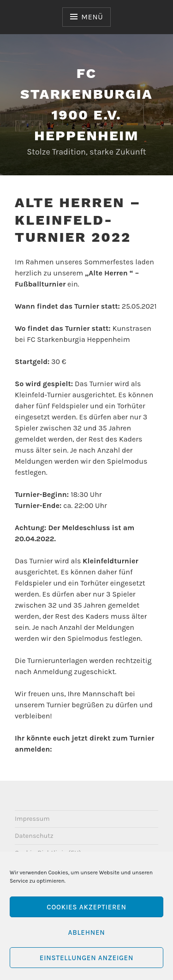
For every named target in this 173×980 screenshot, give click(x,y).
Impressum (32, 819)
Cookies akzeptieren (86, 907)
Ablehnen (86, 932)
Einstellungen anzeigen (86, 958)
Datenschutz (34, 836)
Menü (92, 17)
